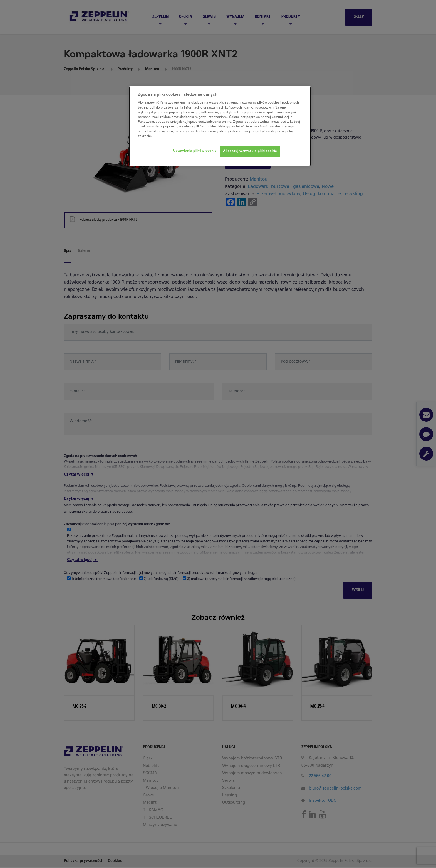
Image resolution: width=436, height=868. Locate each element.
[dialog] (220, 126)
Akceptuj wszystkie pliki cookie (250, 151)
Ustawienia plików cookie (195, 151)
